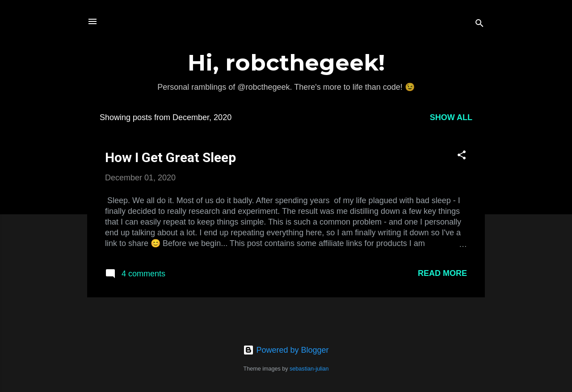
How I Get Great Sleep (170, 157)
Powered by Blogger (286, 350)
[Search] (479, 24)
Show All (451, 117)
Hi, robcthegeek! (286, 63)
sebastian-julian (309, 369)
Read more (442, 273)
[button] (462, 156)
